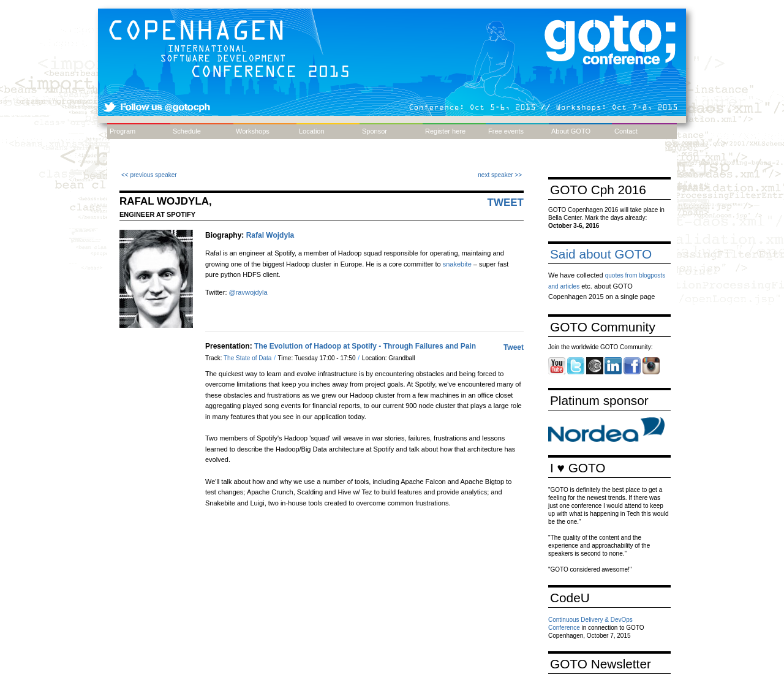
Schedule (187, 131)
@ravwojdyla (248, 292)
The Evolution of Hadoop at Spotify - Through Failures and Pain (365, 346)
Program (123, 131)
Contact (626, 131)
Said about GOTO (601, 254)
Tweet (506, 202)
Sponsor (375, 131)
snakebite (457, 264)
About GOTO (571, 131)
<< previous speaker (149, 175)
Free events (506, 131)
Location (312, 131)
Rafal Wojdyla (270, 235)
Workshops (253, 131)
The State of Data (248, 358)
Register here (445, 131)
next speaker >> (500, 175)
